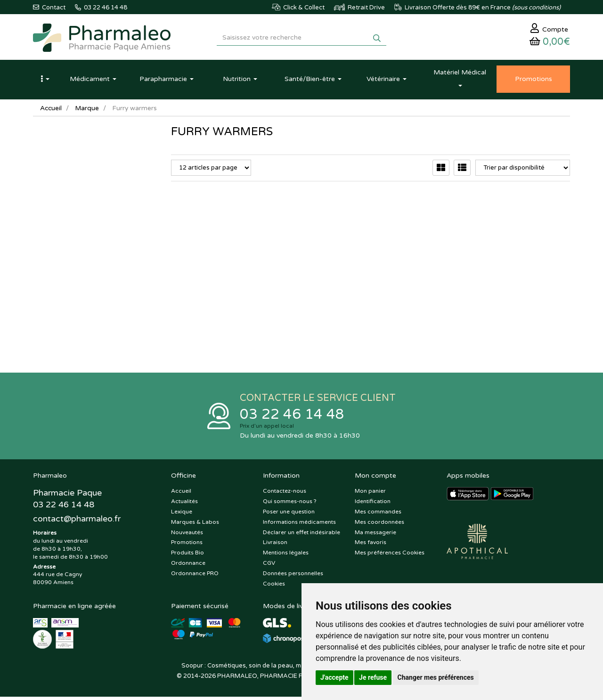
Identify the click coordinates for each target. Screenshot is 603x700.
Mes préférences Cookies (390, 556)
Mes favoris (371, 546)
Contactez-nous (285, 495)
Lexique (182, 515)
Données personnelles (293, 577)
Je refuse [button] (373, 677)
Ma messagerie (375, 536)
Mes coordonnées (379, 525)
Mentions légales (286, 556)
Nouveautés (187, 536)
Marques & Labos (195, 525)
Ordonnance (188, 566)
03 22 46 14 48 (292, 417)
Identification (373, 505)
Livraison (275, 546)
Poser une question (289, 515)
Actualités (184, 505)
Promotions (187, 546)
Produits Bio (187, 556)
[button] (45, 81)
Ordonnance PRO (195, 577)
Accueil (51, 110)
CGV (269, 566)
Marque (88, 110)
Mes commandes (378, 515)
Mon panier (370, 495)
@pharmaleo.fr (77, 522)
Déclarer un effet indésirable (301, 536)
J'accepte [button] (334, 677)
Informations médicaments (299, 525)
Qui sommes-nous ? (290, 505)
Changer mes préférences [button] (436, 677)
